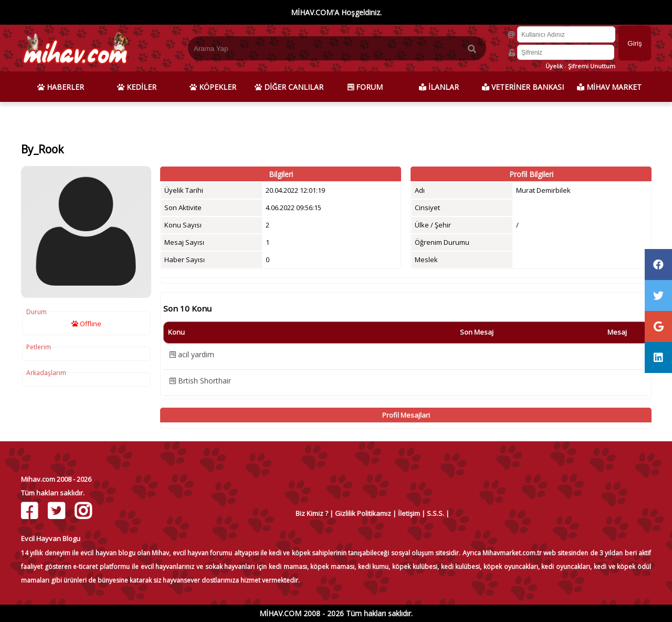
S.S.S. (435, 513)
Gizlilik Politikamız (363, 513)
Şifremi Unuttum (592, 66)
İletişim (409, 513)
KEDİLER (137, 87)
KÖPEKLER (213, 87)
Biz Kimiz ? (312, 513)
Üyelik (554, 66)
